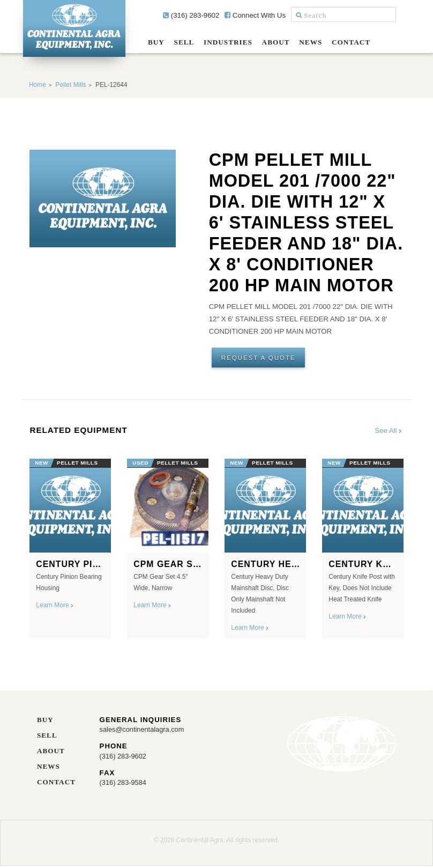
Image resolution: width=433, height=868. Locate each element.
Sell (184, 42)
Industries (228, 42)
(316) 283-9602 (191, 15)
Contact (351, 42)
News (311, 42)
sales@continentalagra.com (143, 731)
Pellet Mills (70, 85)
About (276, 42)
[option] (70, 547)
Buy (156, 42)
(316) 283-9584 (124, 784)
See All (389, 432)
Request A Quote (260, 358)
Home (38, 85)
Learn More (55, 607)
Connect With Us (255, 15)
